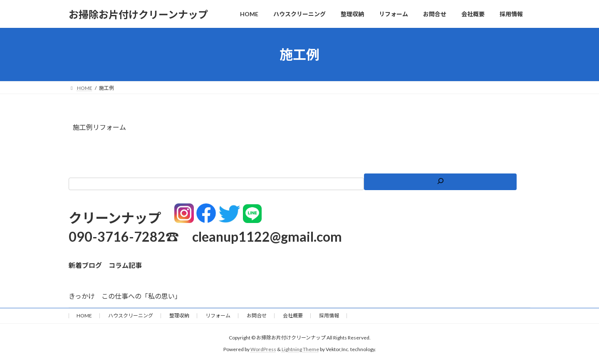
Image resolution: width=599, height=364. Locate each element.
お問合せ (257, 316)
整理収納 (179, 316)
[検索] (440, 182)
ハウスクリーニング (131, 316)
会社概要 (293, 316)
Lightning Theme (300, 350)
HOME (84, 316)
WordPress (263, 350)
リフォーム (218, 316)
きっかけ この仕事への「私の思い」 (125, 296)
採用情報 (329, 316)
